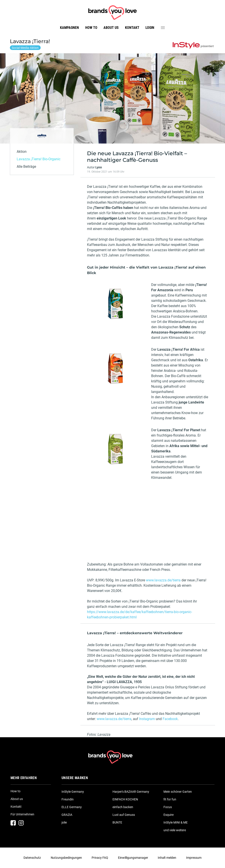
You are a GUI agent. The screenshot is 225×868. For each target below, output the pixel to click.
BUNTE (117, 822)
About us (111, 28)
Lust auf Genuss (124, 815)
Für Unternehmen (22, 814)
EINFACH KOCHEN (125, 799)
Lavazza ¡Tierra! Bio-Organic (39, 159)
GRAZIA (67, 815)
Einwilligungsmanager (133, 858)
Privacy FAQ (100, 858)
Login (150, 28)
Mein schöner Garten (178, 792)
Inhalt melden (167, 858)
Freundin (68, 799)
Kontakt (132, 28)
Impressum (194, 858)
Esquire (169, 815)
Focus (168, 807)
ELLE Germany (72, 807)
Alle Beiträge (26, 167)
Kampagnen (69, 28)
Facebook (170, 719)
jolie (64, 822)
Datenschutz (32, 858)
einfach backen (123, 807)
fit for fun (170, 799)
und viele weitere (175, 830)
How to (91, 28)
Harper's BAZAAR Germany (131, 792)
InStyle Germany (73, 792)
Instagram (147, 719)
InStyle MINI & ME (176, 822)
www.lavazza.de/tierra (163, 580)
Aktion (22, 152)
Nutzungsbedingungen (66, 858)
